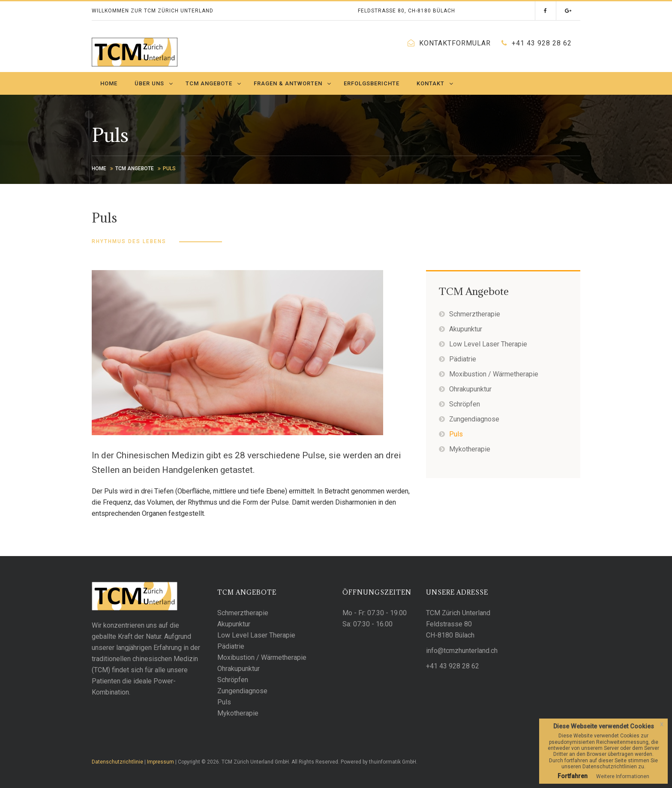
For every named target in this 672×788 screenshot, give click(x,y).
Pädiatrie (463, 359)
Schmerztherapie (475, 314)
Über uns (149, 83)
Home (109, 83)
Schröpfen (465, 404)
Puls (456, 434)
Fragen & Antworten (288, 83)
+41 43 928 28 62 (542, 43)
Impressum (160, 762)
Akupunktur (466, 329)
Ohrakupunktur (470, 389)
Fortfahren (573, 776)
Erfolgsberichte (372, 83)
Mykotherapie (470, 449)
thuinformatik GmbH (393, 762)
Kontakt (430, 83)
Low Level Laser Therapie (488, 344)
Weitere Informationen (623, 776)
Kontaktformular (455, 43)
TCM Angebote (209, 83)
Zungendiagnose (474, 419)
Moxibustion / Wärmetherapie (494, 374)
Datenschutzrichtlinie (117, 762)
